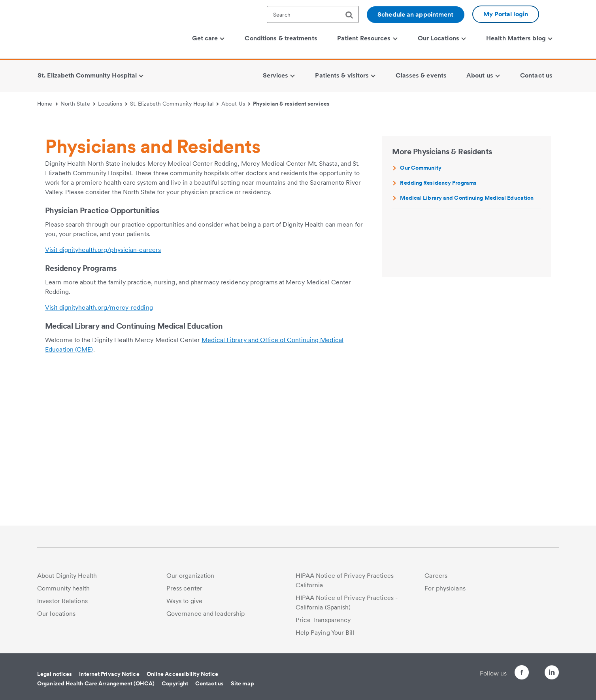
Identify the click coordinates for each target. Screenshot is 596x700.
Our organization (190, 576)
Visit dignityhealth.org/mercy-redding (99, 458)
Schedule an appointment (415, 14)
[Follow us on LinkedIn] (552, 674)
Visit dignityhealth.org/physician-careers (103, 400)
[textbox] (313, 14)
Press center (184, 588)
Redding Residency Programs (438, 333)
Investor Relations (62, 601)
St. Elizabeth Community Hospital (174, 104)
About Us (236, 104)
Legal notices (55, 674)
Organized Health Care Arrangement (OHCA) (96, 683)
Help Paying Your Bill (325, 633)
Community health (64, 588)
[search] (352, 15)
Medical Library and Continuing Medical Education (467, 348)
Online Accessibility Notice (183, 674)
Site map (242, 683)
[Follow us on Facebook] (507, 674)
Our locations (56, 614)
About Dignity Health (67, 576)
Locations (113, 104)
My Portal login (506, 14)
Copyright (175, 683)
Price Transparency (323, 620)
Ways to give (184, 601)
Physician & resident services (291, 104)
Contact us (209, 683)
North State (78, 104)
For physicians (445, 588)
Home (47, 104)
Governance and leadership (206, 614)
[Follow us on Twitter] (530, 669)
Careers (436, 576)
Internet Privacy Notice (109, 674)
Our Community (421, 318)
